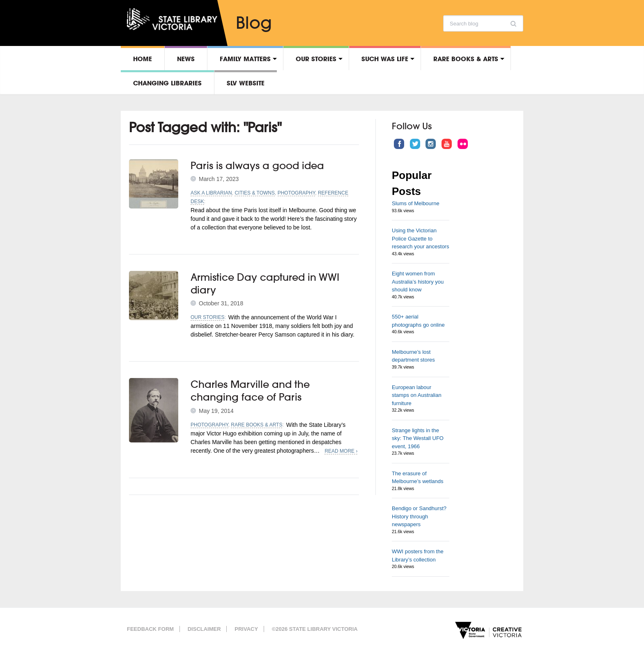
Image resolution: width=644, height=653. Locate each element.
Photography (297, 193)
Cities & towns (255, 193)
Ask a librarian (211, 193)
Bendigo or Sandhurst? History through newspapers (419, 516)
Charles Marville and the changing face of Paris (250, 391)
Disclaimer (204, 629)
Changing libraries (167, 83)
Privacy (246, 629)
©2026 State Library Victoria (315, 629)
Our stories (316, 59)
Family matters (245, 59)
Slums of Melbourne (416, 203)
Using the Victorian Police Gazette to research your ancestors (420, 238)
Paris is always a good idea (257, 165)
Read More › (341, 451)
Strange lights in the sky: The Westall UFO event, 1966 (418, 438)
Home (143, 59)
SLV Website (246, 83)
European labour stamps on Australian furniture (417, 395)
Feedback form (150, 629)
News (186, 59)
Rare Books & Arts (466, 59)
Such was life (385, 59)
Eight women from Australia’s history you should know (418, 282)
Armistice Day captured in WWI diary (265, 283)
